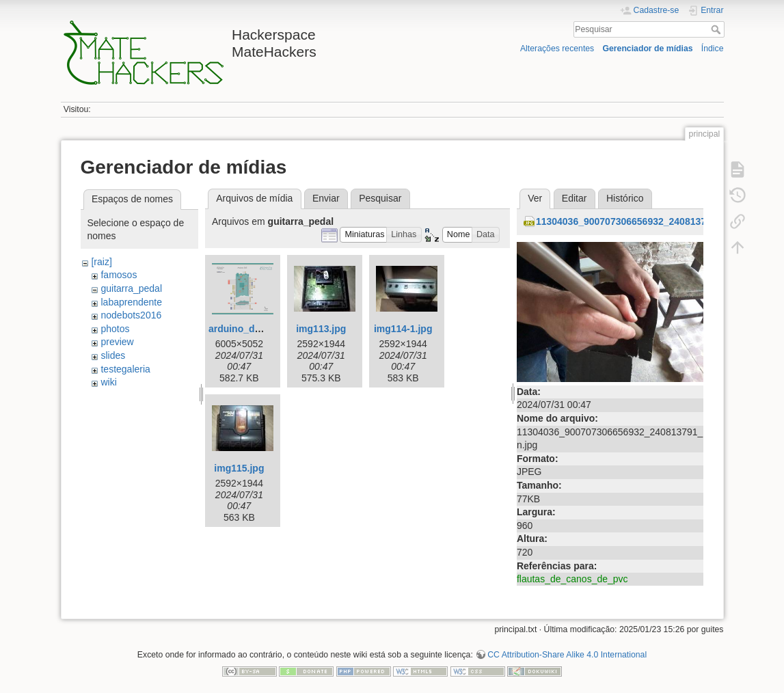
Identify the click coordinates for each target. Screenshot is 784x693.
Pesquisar (717, 29)
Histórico (625, 198)
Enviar (326, 198)
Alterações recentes (557, 49)
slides (113, 355)
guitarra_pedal (131, 288)
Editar (575, 198)
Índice (713, 49)
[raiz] (101, 262)
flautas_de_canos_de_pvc (572, 579)
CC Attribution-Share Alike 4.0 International (567, 655)
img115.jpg (239, 468)
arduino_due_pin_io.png (264, 329)
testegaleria (125, 369)
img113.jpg (321, 329)
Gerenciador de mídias (647, 49)
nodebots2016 (131, 315)
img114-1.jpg (403, 329)
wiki (108, 382)
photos (115, 329)
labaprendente (131, 302)
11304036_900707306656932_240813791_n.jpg (640, 221)
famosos (119, 275)
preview (117, 342)
